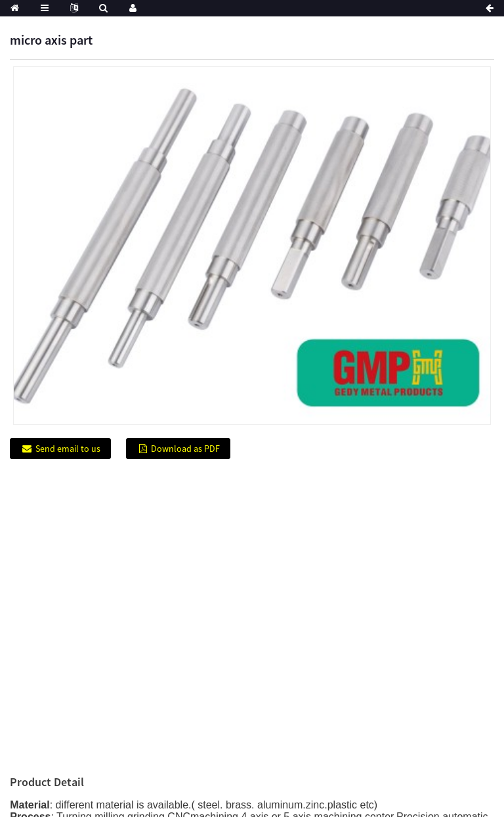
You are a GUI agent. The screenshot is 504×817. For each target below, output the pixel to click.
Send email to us (68, 449)
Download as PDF (185, 449)
